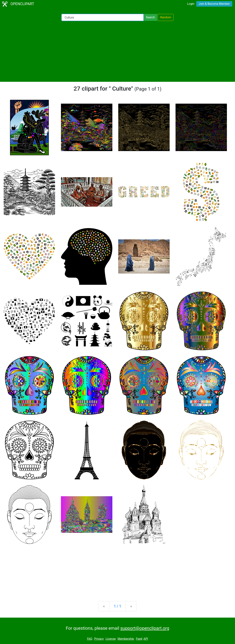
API (146, 639)
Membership (126, 639)
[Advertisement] (117, 51)
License (111, 639)
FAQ (90, 639)
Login (191, 4)
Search (150, 17)
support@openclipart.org (145, 628)
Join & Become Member (214, 4)
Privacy (99, 639)
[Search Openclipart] (103, 17)
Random (166, 17)
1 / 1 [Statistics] (118, 606)
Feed (139, 639)
